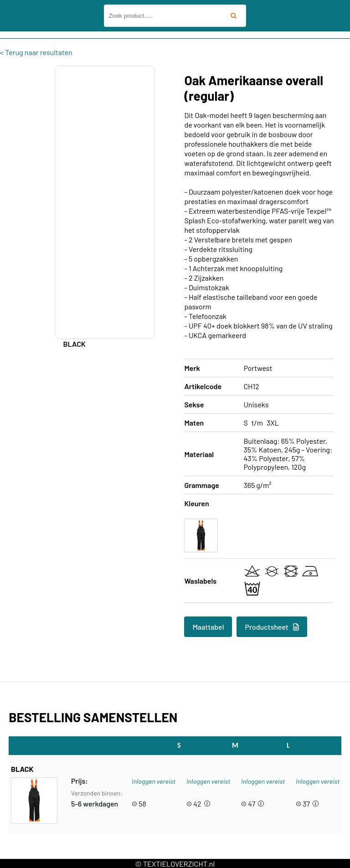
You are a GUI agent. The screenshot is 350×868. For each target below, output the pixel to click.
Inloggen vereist (154, 781)
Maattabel (208, 627)
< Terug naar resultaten (36, 52)
